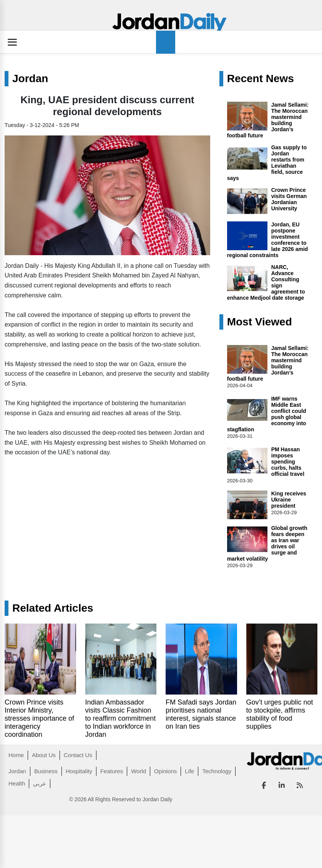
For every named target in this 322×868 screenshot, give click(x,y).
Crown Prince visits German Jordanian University (289, 199)
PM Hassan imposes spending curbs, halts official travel (288, 462)
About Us (44, 755)
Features (112, 771)
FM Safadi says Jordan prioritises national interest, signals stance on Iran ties (201, 714)
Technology (217, 771)
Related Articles (53, 608)
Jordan (30, 79)
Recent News (261, 79)
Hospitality (79, 771)
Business (46, 771)
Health (17, 783)
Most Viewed (260, 322)
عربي (40, 783)
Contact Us (78, 755)
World (139, 771)
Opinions (165, 771)
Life (189, 771)
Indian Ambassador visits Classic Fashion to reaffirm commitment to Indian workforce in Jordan (121, 718)
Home (16, 755)
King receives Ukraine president (289, 500)
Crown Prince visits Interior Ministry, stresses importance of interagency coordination (39, 718)
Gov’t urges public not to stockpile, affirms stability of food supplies (280, 714)
